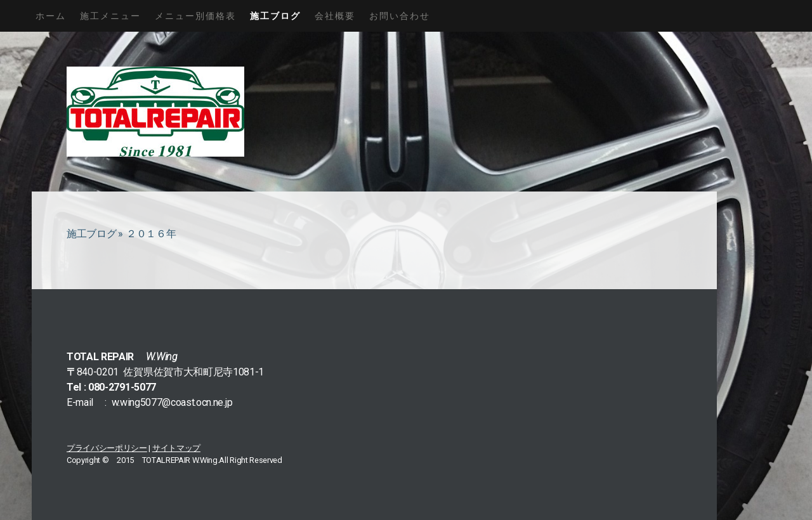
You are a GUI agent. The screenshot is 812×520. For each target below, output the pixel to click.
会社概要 (335, 16)
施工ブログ (275, 16)
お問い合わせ (400, 16)
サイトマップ (176, 448)
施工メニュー (110, 16)
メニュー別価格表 (195, 16)
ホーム (51, 16)
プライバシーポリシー (107, 448)
